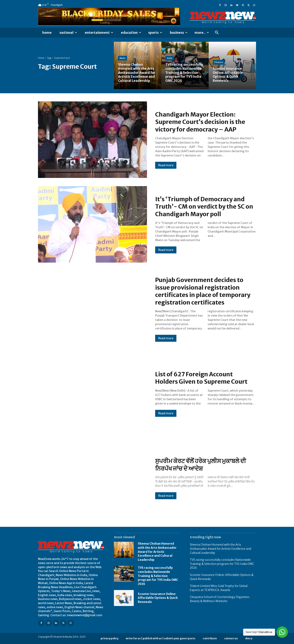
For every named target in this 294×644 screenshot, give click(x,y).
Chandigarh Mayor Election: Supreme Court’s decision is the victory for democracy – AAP (202, 122)
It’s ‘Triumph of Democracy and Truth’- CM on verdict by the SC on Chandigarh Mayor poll (205, 206)
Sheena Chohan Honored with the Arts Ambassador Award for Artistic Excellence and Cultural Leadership (157, 552)
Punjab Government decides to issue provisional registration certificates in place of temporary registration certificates (204, 291)
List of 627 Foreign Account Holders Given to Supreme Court (202, 378)
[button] (217, 33)
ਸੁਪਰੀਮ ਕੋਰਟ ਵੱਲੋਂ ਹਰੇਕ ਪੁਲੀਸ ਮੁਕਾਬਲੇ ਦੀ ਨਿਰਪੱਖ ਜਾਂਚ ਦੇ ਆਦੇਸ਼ (202, 465)
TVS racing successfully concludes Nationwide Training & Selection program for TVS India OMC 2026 (158, 576)
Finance (219, 63)
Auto (170, 59)
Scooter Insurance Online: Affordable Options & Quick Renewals (158, 598)
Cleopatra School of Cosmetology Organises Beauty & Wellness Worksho (220, 599)
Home (41, 58)
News (122, 59)
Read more (166, 165)
